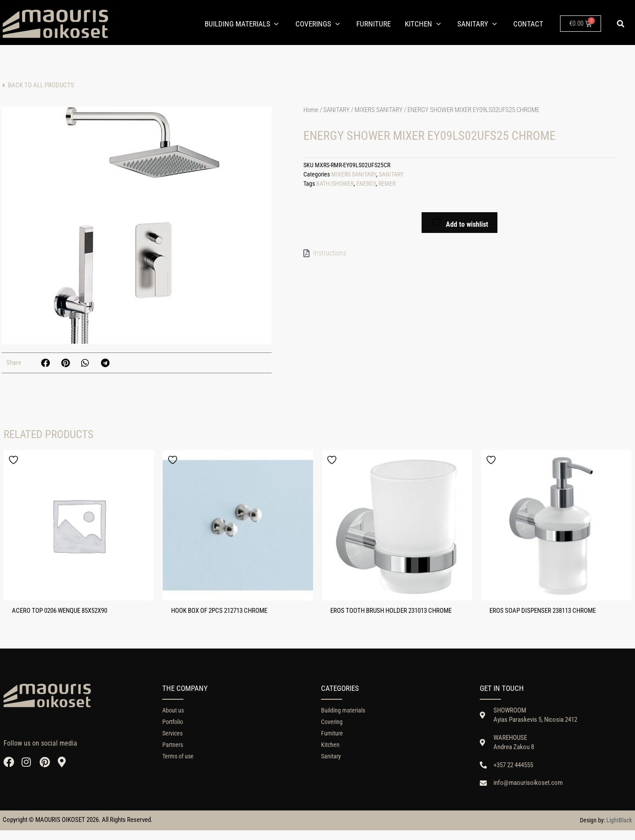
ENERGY (366, 184)
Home (311, 110)
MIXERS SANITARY (379, 110)
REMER (387, 184)
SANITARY (336, 110)
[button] (621, 24)
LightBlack (619, 830)
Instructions (330, 253)
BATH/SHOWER (335, 184)
